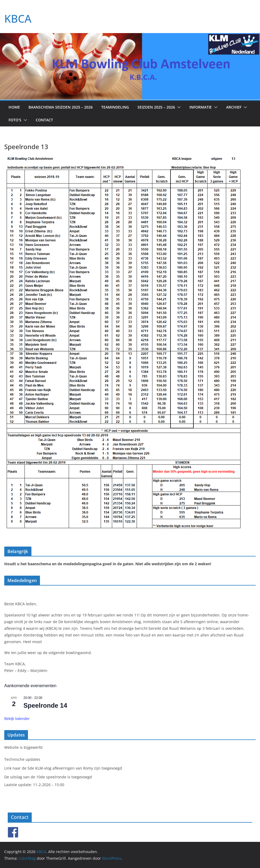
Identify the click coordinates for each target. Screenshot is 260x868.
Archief (234, 107)
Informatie (201, 107)
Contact (44, 120)
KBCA (18, 19)
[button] (178, 107)
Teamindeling (115, 107)
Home (14, 107)
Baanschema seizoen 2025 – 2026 (61, 107)
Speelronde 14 (45, 705)
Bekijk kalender (17, 719)
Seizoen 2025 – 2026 (156, 107)
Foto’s (15, 120)
